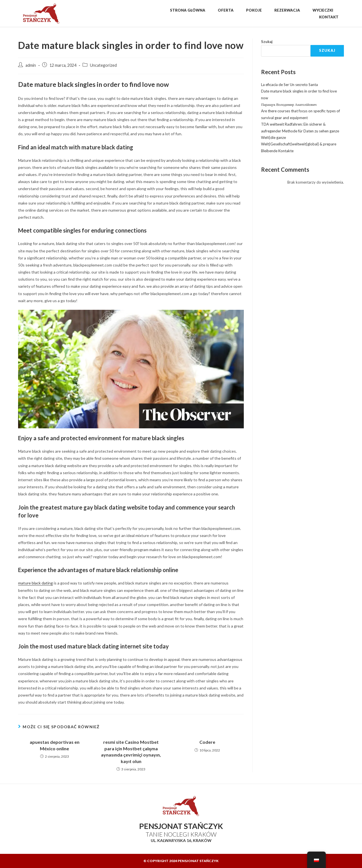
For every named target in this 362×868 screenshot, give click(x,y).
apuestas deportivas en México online (55, 745)
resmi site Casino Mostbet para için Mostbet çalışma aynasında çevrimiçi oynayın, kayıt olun (131, 751)
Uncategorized (103, 65)
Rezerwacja (287, 10)
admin (31, 65)
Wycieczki (323, 10)
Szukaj (267, 42)
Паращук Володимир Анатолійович (289, 104)
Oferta (226, 10)
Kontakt (329, 17)
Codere (207, 742)
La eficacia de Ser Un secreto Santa (289, 85)
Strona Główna (188, 10)
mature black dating (35, 583)
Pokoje (254, 10)
